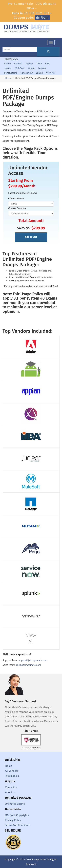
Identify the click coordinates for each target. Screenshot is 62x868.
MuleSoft (20, 68)
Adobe (7, 63)
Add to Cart (31, 237)
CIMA (39, 63)
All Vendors (12, 771)
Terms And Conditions (18, 825)
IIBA (47, 63)
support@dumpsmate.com (33, 660)
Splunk (39, 73)
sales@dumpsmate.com (28, 665)
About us (10, 792)
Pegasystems (11, 73)
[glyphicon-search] (48, 52)
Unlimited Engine (15, 804)
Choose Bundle (16, 198)
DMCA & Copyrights (17, 815)
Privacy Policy (13, 820)
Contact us (11, 787)
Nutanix (42, 68)
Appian (29, 63)
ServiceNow (27, 73)
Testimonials (12, 776)
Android (18, 63)
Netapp (31, 68)
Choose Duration (17, 208)
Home (8, 78)
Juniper (8, 68)
